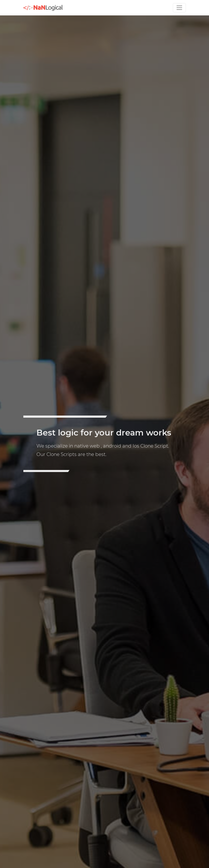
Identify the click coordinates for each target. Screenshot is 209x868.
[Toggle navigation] (179, 8)
